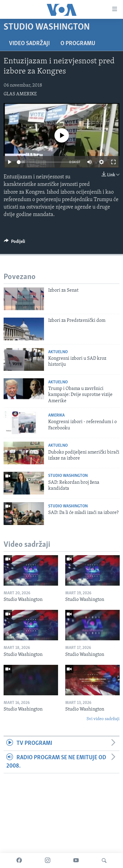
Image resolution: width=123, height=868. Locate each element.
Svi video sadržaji (103, 719)
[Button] (15, 243)
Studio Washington (68, 476)
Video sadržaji (29, 44)
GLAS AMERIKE (20, 94)
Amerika (56, 415)
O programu (78, 44)
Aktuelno (58, 352)
